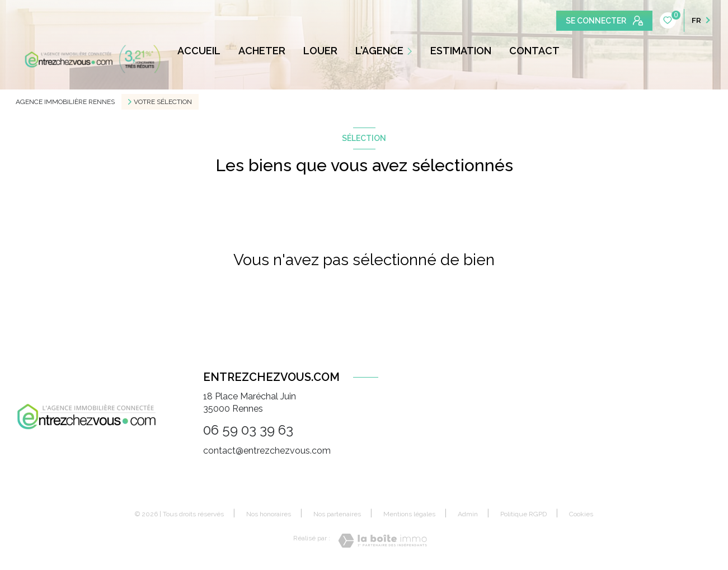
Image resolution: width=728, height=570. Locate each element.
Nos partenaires (337, 514)
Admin (468, 514)
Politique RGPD (523, 514)
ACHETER (262, 51)
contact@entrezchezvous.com (267, 451)
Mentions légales (409, 514)
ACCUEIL (199, 51)
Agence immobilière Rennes (65, 102)
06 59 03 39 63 (248, 430)
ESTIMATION (461, 51)
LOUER (320, 51)
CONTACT (534, 51)
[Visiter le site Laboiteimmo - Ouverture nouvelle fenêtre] (382, 541)
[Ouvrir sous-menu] (412, 51)
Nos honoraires (269, 514)
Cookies (581, 514)
